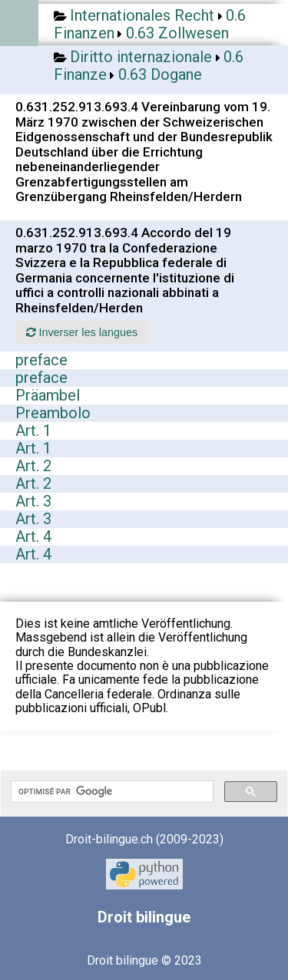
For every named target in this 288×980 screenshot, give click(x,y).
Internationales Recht (142, 15)
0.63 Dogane (160, 74)
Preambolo (53, 413)
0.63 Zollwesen (177, 33)
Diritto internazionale (141, 57)
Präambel (48, 395)
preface (41, 360)
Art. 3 (33, 501)
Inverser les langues (82, 332)
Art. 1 (33, 431)
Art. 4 (33, 536)
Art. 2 (33, 466)
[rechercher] (111, 792)
